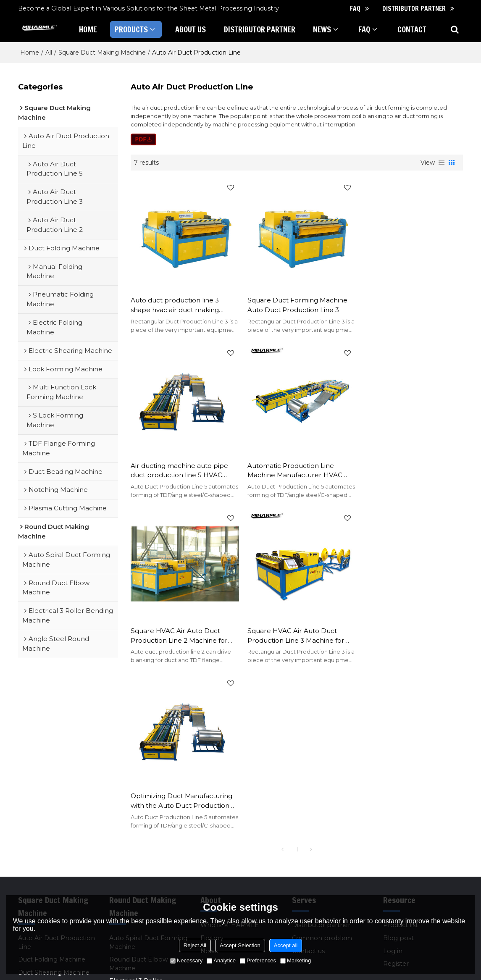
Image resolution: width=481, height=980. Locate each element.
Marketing (296, 960)
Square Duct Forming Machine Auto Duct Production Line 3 (294, 302)
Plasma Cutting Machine (55, 871)
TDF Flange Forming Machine (50, 828)
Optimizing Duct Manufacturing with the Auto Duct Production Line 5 (181, 627)
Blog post (398, 764)
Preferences (258, 960)
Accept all (286, 945)
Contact (412, 29)
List (442, 163)
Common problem (322, 764)
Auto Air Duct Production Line (57, 768)
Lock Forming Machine (54, 811)
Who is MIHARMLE (230, 751)
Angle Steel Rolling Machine (139, 833)
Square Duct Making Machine (102, 53)
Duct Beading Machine (53, 846)
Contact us (308, 776)
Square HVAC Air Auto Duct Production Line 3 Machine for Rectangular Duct (406, 465)
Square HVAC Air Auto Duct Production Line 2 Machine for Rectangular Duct (293, 465)
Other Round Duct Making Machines (138, 854)
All (49, 53)
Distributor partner (414, 8)
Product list (401, 751)
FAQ (355, 8)
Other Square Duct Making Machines (47, 889)
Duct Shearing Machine (54, 798)
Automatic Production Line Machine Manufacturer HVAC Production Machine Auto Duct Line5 (181, 465)
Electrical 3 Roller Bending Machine (136, 811)
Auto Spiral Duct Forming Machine (148, 768)
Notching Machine (46, 858)
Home (88, 29)
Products (131, 29)
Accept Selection (240, 945)
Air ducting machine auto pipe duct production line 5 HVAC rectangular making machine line (406, 303)
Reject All (195, 945)
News (322, 29)
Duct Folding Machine (52, 785)
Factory (212, 764)
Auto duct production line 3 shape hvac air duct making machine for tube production (177, 303)
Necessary (186, 960)
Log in (393, 776)
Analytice (221, 960)
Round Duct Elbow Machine (139, 790)
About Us (191, 29)
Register (396, 789)
